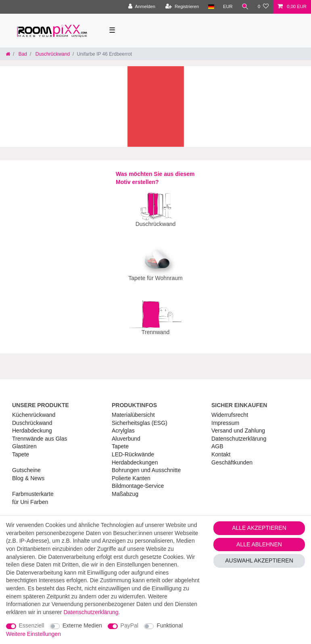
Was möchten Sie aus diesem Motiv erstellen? (155, 178)
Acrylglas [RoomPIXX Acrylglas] (123, 425)
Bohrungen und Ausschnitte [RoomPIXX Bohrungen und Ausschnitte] (146, 464)
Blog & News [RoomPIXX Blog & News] (28, 473)
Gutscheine (26, 464)
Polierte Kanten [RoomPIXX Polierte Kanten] (131, 473)
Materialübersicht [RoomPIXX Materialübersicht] (133, 409)
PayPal (129, 625)
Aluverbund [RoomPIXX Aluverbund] (126, 433)
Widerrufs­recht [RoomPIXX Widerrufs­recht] (230, 409)
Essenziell (32, 625)
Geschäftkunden (232, 457)
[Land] (211, 7)
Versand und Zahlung (238, 425)
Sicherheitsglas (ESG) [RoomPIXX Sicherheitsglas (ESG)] (140, 417)
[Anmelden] (142, 7)
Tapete (21, 449)
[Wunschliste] (263, 7)
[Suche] (245, 7)
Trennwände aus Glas (40, 433)
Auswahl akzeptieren (259, 560)
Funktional (170, 625)
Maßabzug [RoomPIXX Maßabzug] (125, 488)
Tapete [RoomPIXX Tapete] (120, 441)
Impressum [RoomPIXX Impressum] (225, 417)
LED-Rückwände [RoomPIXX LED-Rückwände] (133, 449)
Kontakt (221, 449)
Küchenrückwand (34, 409)
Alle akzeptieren (259, 528)
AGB (217, 441)
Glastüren (24, 441)
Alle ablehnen (259, 544)
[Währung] (228, 7)
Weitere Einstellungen (33, 634)
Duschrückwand (52, 54)
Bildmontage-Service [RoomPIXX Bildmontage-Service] (138, 480)
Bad (22, 54)
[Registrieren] (182, 7)
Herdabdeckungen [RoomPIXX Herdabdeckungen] (135, 457)
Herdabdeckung (32, 425)
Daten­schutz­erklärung (239, 433)
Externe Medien (82, 625)
